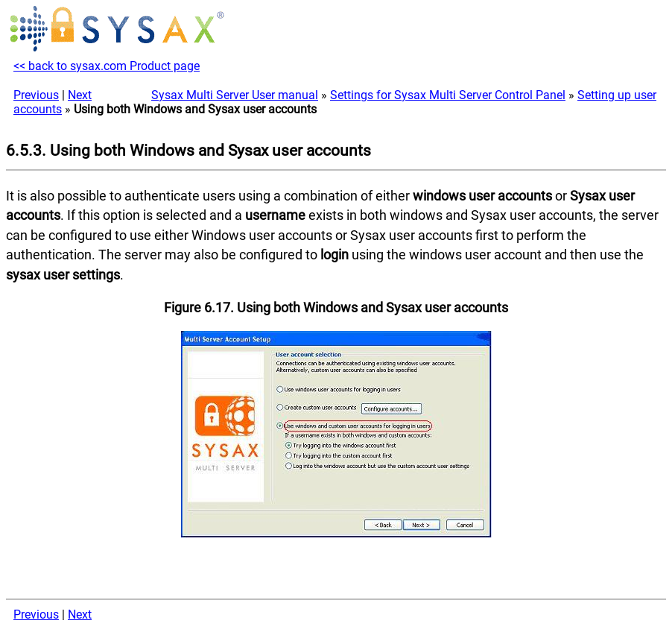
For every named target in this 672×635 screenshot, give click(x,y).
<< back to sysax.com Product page (107, 66)
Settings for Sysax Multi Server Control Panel (448, 95)
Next (80, 95)
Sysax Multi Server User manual (235, 95)
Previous (36, 95)
